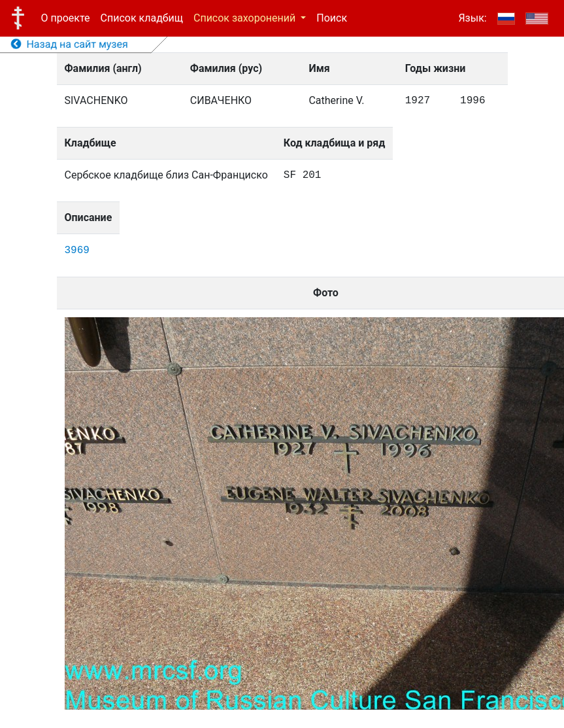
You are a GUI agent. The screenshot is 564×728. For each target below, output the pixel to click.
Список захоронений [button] (246, 18)
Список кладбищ (142, 18)
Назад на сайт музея (70, 44)
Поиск (332, 18)
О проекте (66, 18)
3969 (77, 251)
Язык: (472, 18)
